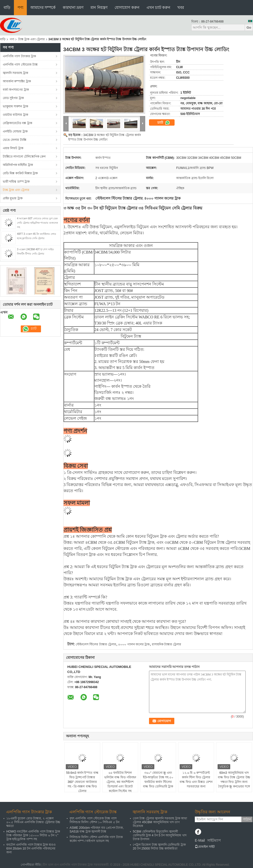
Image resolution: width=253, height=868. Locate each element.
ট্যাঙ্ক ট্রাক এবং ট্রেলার (31, 39)
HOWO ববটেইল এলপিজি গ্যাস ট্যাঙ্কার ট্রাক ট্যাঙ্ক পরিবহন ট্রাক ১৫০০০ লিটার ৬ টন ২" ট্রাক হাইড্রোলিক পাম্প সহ (33, 835)
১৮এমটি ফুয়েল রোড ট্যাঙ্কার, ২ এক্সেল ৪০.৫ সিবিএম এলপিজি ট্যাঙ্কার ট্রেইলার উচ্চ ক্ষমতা (33, 822)
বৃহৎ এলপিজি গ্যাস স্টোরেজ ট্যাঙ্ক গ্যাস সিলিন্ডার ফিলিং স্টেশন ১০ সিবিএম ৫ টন (94, 820)
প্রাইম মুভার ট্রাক (13, 198)
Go (249, 27)
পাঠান (247, 819)
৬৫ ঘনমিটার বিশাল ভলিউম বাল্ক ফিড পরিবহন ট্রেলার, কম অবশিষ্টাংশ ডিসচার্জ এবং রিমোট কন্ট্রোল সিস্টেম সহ (120, 782)
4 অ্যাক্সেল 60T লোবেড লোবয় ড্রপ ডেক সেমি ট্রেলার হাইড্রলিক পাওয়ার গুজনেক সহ (37, 223)
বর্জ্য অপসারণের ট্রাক (16, 90)
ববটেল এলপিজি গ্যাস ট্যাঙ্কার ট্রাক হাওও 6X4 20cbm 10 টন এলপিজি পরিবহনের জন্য (31, 848)
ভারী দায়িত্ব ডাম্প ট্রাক (16, 182)
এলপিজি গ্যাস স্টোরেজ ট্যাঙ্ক (20, 65)
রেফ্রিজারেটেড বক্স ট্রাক (17, 123)
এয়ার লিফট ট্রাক (13, 148)
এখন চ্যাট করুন (158, 7)
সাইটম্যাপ (214, 840)
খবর (181, 7)
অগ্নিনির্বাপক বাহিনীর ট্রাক (18, 165)
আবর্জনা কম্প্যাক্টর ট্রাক (17, 81)
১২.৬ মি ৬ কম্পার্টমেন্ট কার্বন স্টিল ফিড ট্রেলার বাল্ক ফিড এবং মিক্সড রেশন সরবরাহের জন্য (196, 780)
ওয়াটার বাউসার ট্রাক (15, 115)
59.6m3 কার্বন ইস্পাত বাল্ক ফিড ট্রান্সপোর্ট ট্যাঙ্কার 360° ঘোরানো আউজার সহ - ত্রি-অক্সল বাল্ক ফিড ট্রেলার (82, 782)
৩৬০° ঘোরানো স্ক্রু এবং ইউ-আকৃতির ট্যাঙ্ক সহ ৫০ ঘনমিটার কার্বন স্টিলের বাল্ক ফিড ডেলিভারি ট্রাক (158, 780)
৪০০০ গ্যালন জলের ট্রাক (134, 644)
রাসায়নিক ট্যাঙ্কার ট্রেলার (167, 644)
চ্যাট (164, 123)
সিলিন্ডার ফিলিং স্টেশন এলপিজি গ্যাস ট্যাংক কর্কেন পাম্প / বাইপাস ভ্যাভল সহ (96, 839)
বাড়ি (7, 7)
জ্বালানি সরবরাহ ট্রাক (15, 73)
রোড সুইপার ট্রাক (13, 98)
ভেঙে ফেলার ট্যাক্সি (15, 140)
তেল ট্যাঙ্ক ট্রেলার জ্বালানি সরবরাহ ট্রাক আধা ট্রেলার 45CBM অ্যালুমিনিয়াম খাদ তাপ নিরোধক (160, 822)
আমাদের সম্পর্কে (43, 7)
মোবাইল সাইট (205, 847)
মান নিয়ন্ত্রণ (99, 7)
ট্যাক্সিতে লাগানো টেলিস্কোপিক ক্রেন (24, 157)
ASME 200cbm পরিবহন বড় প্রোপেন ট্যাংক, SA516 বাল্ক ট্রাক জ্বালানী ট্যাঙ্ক (97, 830)
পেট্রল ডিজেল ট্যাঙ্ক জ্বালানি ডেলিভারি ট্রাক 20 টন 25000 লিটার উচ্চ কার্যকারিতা (159, 847)
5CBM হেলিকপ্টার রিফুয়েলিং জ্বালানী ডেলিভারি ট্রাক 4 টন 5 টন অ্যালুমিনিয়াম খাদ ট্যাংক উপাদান (160, 835)
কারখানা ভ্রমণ (73, 7)
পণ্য (20, 7)
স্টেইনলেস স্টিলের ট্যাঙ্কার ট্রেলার (96, 644)
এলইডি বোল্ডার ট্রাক (15, 131)
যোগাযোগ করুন (127, 7)
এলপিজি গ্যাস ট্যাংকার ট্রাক (19, 56)
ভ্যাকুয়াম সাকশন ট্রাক (15, 106)
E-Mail (200, 840)
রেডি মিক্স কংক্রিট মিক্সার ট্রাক (20, 173)
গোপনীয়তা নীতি (31, 865)
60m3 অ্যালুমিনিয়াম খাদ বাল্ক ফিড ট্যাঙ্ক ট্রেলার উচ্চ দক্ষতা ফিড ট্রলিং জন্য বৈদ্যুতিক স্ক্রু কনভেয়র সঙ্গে (234, 780)
